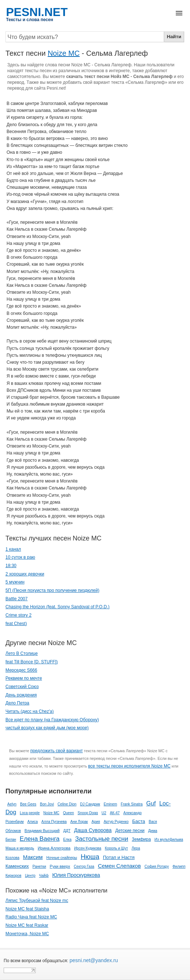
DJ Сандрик (90, 804)
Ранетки (39, 866)
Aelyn (12, 804)
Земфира (141, 839)
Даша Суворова (93, 830)
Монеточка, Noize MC (27, 934)
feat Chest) (16, 624)
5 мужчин (15, 582)
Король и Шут (117, 848)
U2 (104, 813)
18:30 (11, 566)
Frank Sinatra (132, 804)
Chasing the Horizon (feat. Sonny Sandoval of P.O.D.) (57, 607)
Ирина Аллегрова (54, 848)
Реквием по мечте (24, 678)
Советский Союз (22, 687)
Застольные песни (102, 839)
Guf (151, 803)
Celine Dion (67, 804)
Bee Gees (28, 804)
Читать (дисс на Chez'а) (30, 711)
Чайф (44, 876)
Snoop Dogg (88, 813)
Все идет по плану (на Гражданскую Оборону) (52, 720)
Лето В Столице (22, 653)
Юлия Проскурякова (76, 875)
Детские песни (130, 831)
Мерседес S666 (21, 670)
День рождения (21, 695)
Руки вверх (60, 866)
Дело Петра (17, 703)
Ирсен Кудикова (88, 848)
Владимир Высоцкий (42, 831)
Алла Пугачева (54, 822)
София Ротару (157, 866)
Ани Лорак (79, 822)
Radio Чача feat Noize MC (31, 917)
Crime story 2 (18, 615)
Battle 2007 (17, 599)
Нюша (90, 857)
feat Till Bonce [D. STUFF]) (32, 662)
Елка (67, 840)
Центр (30, 876)
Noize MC (64, 53)
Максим (33, 857)
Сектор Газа (84, 866)
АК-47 (115, 813)
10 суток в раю (20, 557)
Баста (138, 821)
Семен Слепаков (119, 866)
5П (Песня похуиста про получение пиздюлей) (52, 590)
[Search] (85, 37)
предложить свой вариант (57, 751)
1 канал (13, 549)
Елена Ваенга (40, 839)
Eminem (110, 804)
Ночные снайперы (62, 858)
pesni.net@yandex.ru (93, 960)
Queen (69, 813)
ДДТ (67, 831)
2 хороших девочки (25, 574)
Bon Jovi (47, 804)
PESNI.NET (37, 12)
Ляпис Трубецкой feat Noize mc (37, 901)
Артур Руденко (116, 822)
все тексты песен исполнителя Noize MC (129, 766)
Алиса (33, 822)
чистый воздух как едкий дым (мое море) (47, 728)
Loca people (30, 813)
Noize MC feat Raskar (27, 925)
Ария (96, 822)
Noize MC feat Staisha (27, 909)
